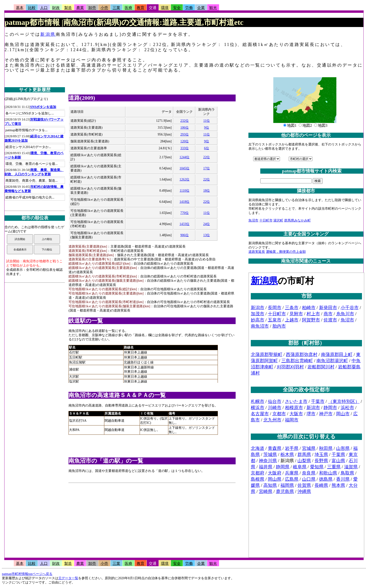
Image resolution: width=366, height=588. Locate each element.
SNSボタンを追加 (43, 107)
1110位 (185, 191)
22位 (206, 157)
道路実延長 (257, 252)
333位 (185, 148)
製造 (68, 8)
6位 (207, 148)
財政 (56, 8)
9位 (207, 128)
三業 (116, 8)
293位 (185, 134)
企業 (201, 8)
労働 (189, 8)
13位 (206, 235)
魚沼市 (253, 220)
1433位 (184, 224)
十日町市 (266, 220)
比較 (32, 8)
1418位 (184, 202)
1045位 (184, 168)
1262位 (184, 179)
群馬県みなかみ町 (297, 220)
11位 (206, 121)
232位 (185, 121)
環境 (165, 8)
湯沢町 (278, 220)
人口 (44, 8)
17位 (206, 168)
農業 (80, 8)
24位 (206, 224)
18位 (206, 191)
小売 (104, 8)
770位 (185, 213)
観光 (213, 8)
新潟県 (48, 34)
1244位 (184, 157)
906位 (185, 235)
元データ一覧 (68, 578)
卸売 (92, 8)
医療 (128, 8)
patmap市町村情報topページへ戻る (27, 574)
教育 (141, 8)
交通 (153, 8)
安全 (177, 8)
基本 (20, 8)
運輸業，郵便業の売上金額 (286, 252)
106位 (185, 128)
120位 (185, 141)
